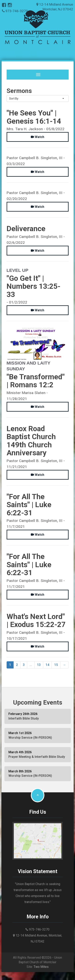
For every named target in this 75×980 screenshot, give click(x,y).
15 (56, 665)
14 (47, 665)
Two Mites (41, 967)
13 (39, 665)
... (31, 665)
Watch (37, 137)
